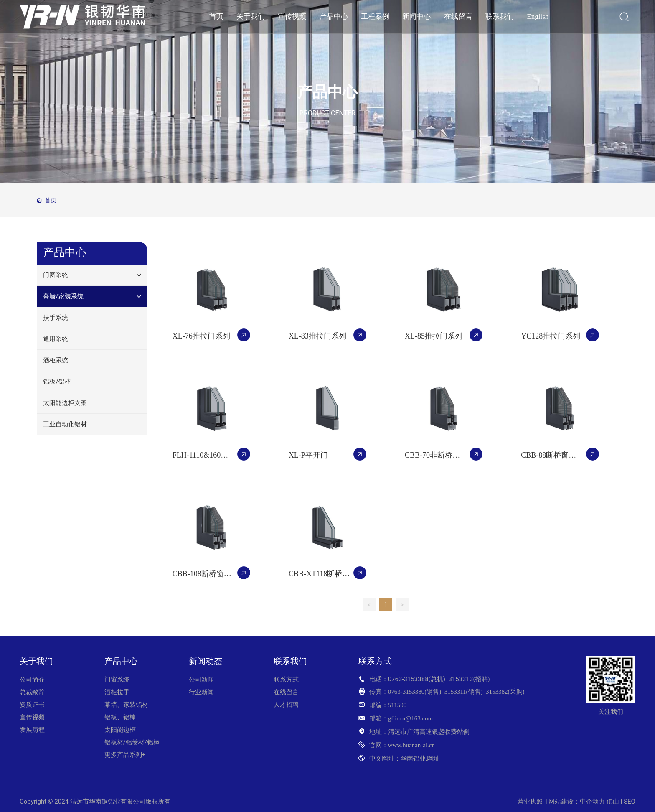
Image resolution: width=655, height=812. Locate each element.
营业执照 (530, 802)
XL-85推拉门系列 (434, 336)
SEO (630, 802)
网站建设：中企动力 (577, 802)
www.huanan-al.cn (411, 745)
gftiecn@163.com (411, 718)
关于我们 (36, 661)
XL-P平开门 (308, 455)
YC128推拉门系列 (551, 336)
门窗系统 (117, 680)
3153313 (461, 679)
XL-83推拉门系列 (317, 336)
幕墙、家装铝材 (126, 705)
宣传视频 (32, 717)
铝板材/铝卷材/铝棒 (133, 742)
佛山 (613, 802)
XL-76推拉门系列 (201, 336)
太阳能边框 (120, 730)
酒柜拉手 (117, 692)
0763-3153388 (408, 679)
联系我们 (290, 661)
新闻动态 (206, 661)
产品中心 (327, 92)
